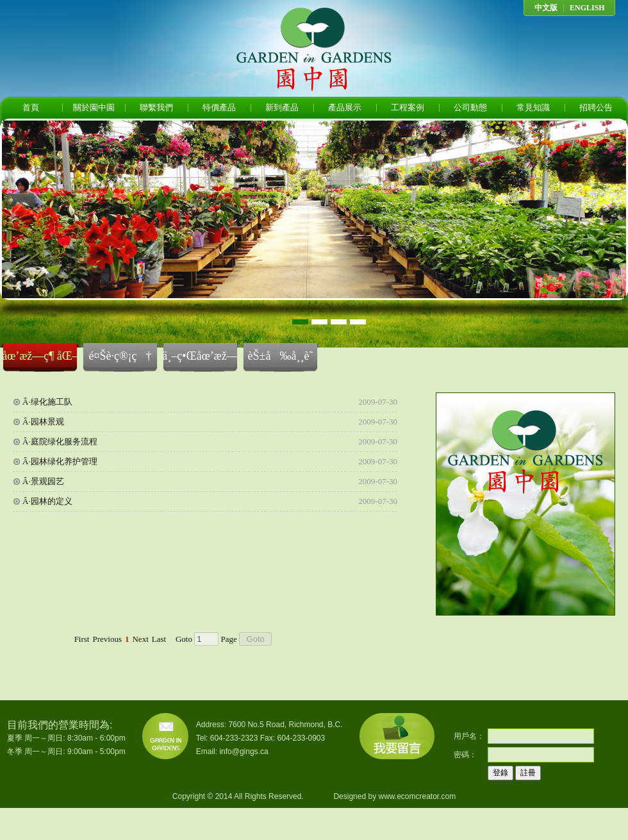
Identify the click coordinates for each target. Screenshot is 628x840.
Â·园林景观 (43, 422)
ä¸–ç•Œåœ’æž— (200, 356)
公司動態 (470, 107)
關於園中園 (94, 107)
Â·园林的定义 (47, 501)
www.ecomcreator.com (417, 796)
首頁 (31, 107)
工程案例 (408, 107)
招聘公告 (596, 107)
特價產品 (219, 107)
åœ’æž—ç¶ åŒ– (40, 356)
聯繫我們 (156, 107)
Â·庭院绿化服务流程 (60, 441)
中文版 (546, 8)
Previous (107, 639)
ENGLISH (587, 8)
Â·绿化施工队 (47, 402)
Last (159, 639)
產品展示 (345, 107)
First (82, 639)
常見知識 (533, 107)
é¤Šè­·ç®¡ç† (120, 356)
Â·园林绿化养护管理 (60, 461)
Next (140, 639)
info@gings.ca (244, 752)
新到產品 (282, 107)
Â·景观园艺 (43, 481)
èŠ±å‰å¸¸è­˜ (281, 356)
